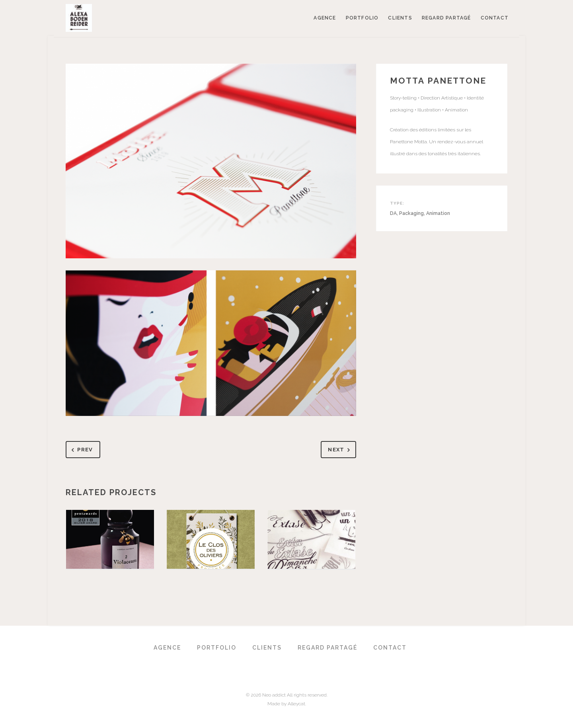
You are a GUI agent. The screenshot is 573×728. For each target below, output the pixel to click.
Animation (438, 213)
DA (393, 213)
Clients (400, 18)
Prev (81, 450)
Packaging (411, 213)
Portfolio (362, 18)
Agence (325, 18)
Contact (495, 18)
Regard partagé (446, 18)
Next (340, 450)
